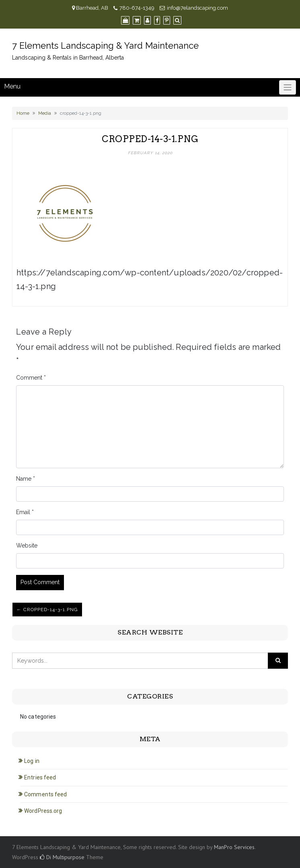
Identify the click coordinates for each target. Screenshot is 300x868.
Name (26, 479)
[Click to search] (278, 661)
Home (23, 113)
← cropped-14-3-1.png (47, 610)
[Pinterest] (167, 20)
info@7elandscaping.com (197, 8)
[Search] (177, 20)
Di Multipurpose (62, 857)
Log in (32, 761)
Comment (31, 378)
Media (45, 113)
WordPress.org (43, 811)
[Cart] (137, 20)
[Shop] (125, 20)
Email (25, 512)
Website (27, 546)
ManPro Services (234, 847)
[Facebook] (157, 20)
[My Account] (147, 20)
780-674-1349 (137, 8)
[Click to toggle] (288, 87)
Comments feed (45, 794)
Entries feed (40, 777)
